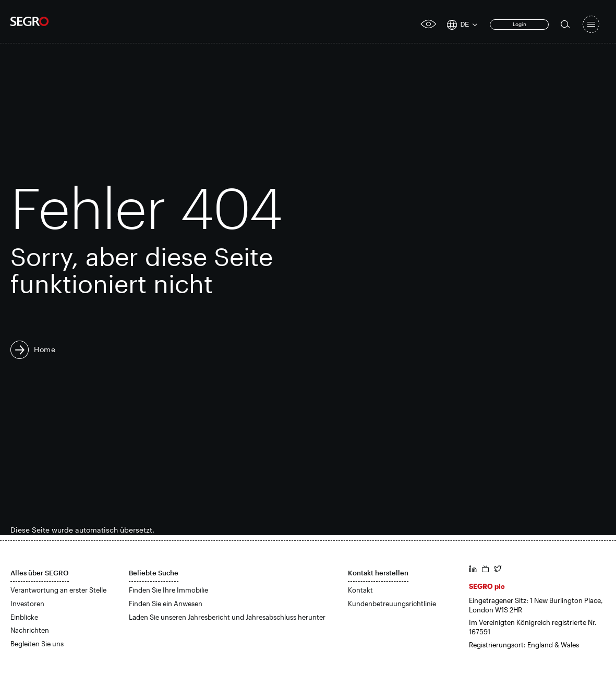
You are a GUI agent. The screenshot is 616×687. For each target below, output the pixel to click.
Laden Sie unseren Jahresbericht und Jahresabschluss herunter (227, 617)
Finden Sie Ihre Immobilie (168, 590)
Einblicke (24, 617)
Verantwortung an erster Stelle (58, 590)
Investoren (27, 604)
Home (45, 349)
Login (520, 24)
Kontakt (360, 590)
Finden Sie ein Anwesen (166, 604)
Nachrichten (30, 630)
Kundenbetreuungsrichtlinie (392, 604)
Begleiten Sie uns (37, 644)
